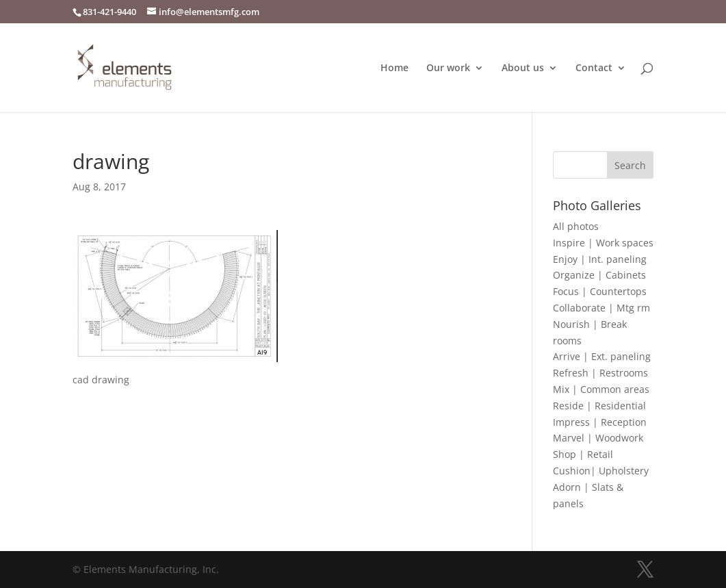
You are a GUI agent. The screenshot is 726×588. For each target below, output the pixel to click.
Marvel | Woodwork (598, 438)
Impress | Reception (600, 422)
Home (394, 68)
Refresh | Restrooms (600, 373)
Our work (448, 68)
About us (523, 68)
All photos (576, 226)
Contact (594, 68)
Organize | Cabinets (599, 275)
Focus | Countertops (600, 291)
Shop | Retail (583, 454)
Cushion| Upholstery (601, 471)
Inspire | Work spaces (603, 243)
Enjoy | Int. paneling (600, 259)
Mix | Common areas (601, 389)
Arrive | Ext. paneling (602, 356)
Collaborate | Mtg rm (601, 308)
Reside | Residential (599, 406)
